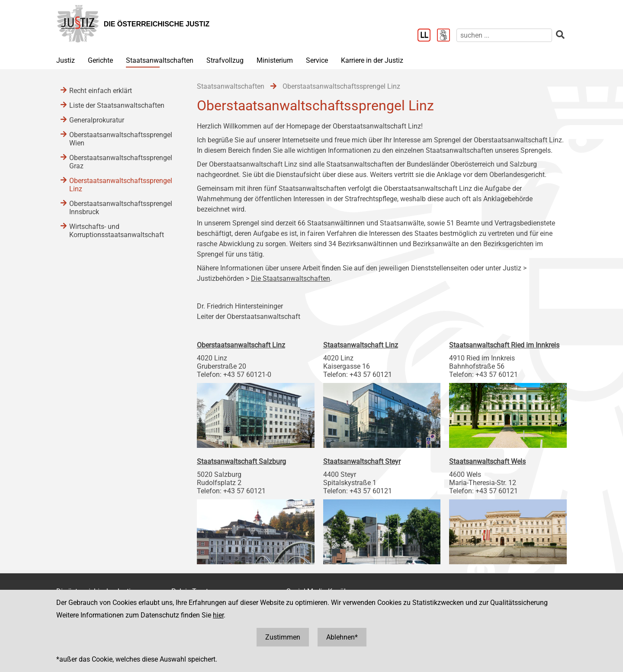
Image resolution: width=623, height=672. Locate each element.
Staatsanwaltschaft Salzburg (241, 461)
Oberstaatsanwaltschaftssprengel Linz (121, 185)
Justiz (66, 60)
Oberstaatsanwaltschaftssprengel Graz (121, 162)
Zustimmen (283, 637)
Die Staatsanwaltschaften (291, 278)
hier (218, 615)
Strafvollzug (225, 60)
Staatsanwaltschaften (160, 60)
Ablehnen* (342, 637)
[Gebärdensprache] (447, 36)
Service (317, 60)
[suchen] (504, 35)
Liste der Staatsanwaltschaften (117, 105)
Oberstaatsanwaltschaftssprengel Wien (121, 139)
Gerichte (100, 60)
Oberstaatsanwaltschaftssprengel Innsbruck (121, 208)
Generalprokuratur (97, 120)
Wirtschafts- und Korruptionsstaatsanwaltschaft (117, 231)
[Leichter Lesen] (427, 36)
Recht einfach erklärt (101, 91)
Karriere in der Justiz (372, 60)
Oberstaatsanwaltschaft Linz (241, 345)
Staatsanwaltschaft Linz (361, 345)
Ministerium (275, 60)
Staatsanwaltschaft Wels (487, 461)
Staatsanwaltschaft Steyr (362, 461)
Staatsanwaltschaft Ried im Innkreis (504, 345)
